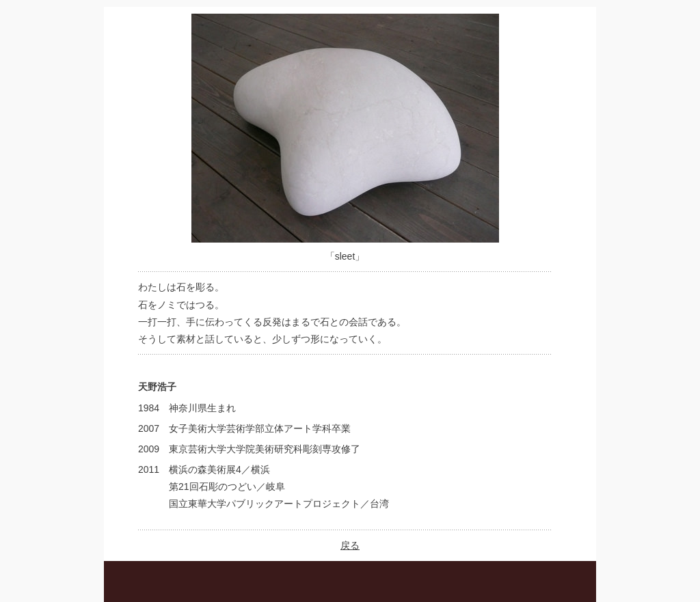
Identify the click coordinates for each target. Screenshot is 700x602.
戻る (350, 545)
